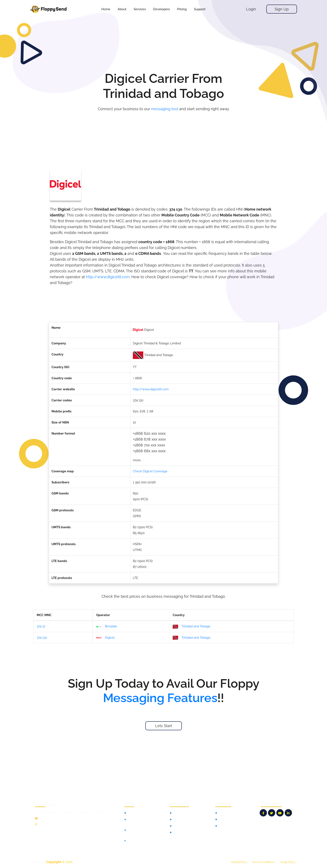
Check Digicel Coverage (150, 471)
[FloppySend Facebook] (263, 813)
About (122, 9)
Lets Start (164, 726)
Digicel (105, 638)
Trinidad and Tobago (192, 627)
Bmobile (107, 627)
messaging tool (165, 109)
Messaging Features (160, 698)
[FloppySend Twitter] (272, 813)
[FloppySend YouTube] (280, 813)
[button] (140, 9)
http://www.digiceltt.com (108, 277)
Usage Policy (288, 862)
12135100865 (47, 824)
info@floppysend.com (52, 819)
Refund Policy (239, 862)
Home (106, 9)
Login (251, 9)
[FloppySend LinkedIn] (288, 813)
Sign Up (282, 9)
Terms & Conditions (263, 862)
